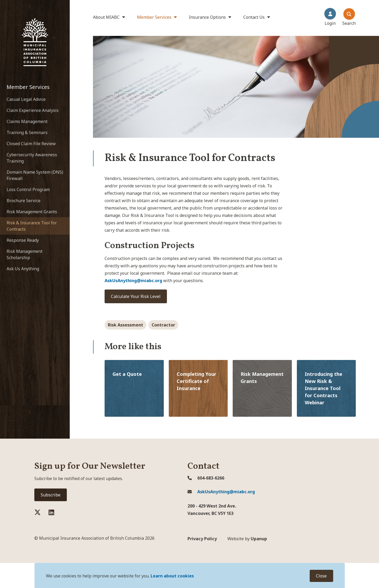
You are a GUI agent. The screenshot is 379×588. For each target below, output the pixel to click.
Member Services (154, 17)
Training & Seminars (27, 132)
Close (321, 576)
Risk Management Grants (32, 212)
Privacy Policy (202, 539)
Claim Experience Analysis (33, 110)
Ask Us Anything (23, 269)
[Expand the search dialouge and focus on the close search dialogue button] (349, 17)
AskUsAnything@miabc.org (221, 492)
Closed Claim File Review (31, 144)
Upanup (247, 539)
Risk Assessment (125, 325)
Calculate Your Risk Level (136, 296)
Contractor (163, 325)
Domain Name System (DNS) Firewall (35, 175)
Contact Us (254, 17)
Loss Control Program (28, 189)
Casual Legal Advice (26, 99)
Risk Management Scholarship (25, 254)
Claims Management (27, 121)
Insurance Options (207, 17)
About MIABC (106, 17)
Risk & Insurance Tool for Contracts (32, 226)
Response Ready (23, 240)
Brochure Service (24, 201)
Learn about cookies (172, 576)
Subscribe (51, 495)
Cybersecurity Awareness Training (32, 158)
